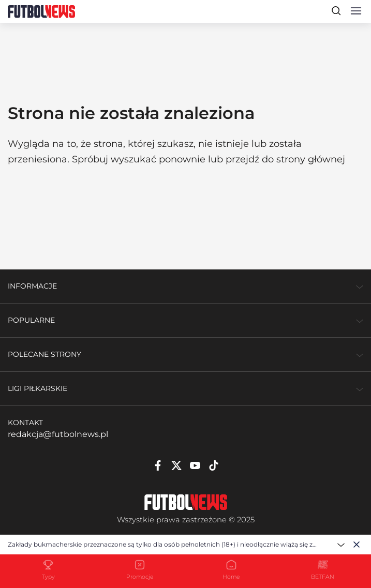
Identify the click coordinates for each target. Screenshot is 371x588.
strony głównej (311, 159)
